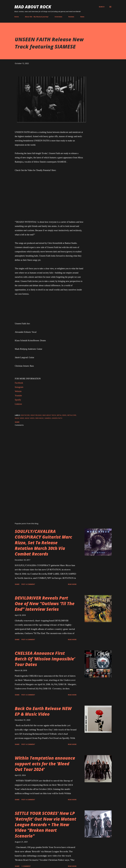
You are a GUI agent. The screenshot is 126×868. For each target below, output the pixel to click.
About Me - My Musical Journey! (37, 17)
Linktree (18, 404)
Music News (19, 418)
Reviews (71, 17)
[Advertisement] (49, 496)
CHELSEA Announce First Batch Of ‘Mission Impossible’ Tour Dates (45, 659)
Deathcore (25, 415)
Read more (72, 584)
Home (17, 17)
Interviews (58, 17)
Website (18, 391)
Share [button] (17, 422)
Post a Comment (28, 584)
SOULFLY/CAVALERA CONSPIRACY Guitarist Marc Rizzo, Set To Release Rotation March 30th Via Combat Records (43, 543)
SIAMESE (48, 418)
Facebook (19, 383)
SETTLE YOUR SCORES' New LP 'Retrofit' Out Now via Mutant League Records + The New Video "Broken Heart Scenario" (46, 824)
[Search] (102, 7)
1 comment (26, 866)
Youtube (18, 396)
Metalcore (72, 415)
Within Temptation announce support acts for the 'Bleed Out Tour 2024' (45, 764)
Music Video (30, 418)
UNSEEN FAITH (57, 418)
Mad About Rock (33, 7)
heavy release (36, 415)
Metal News (62, 415)
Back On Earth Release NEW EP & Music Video (43, 711)
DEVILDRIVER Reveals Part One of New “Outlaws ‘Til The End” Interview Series (45, 604)
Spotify (18, 400)
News (82, 17)
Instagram (19, 387)
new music (40, 418)
